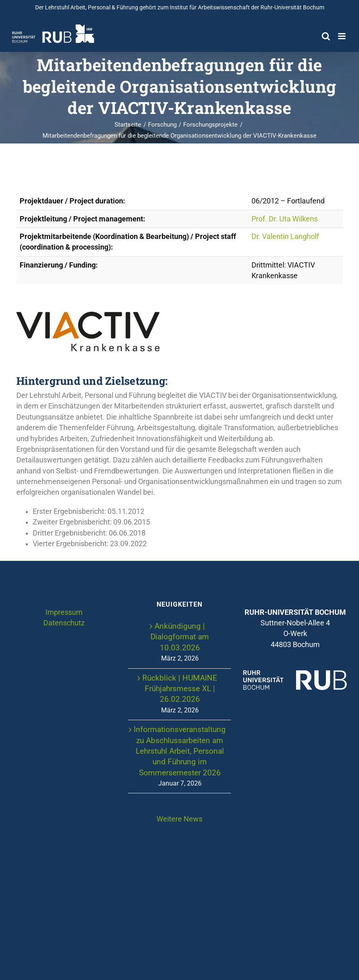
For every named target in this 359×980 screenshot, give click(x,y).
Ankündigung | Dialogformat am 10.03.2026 (180, 637)
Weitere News (179, 819)
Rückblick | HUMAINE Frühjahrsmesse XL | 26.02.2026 (180, 689)
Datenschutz (64, 623)
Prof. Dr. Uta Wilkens (285, 219)
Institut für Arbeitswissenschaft (210, 7)
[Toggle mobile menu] (342, 36)
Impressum (64, 612)
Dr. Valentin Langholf (285, 237)
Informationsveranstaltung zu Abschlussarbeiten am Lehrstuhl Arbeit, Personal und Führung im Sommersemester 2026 (180, 751)
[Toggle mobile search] (326, 36)
